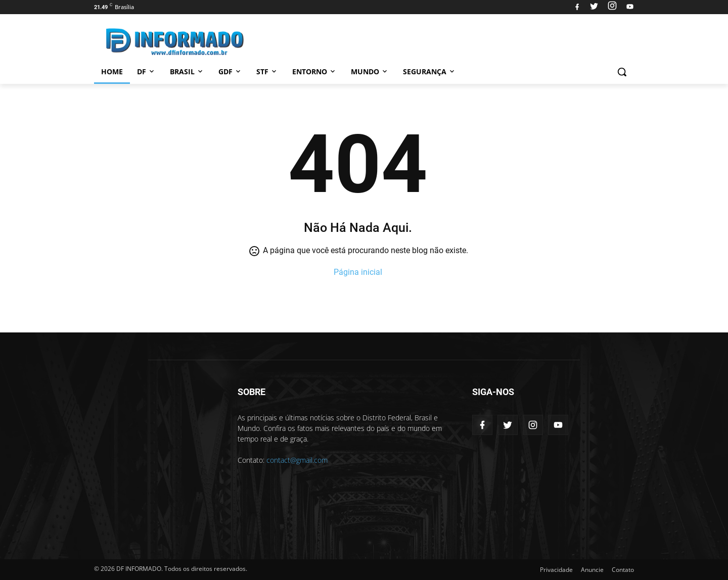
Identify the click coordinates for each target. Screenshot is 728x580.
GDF (230, 71)
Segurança (429, 71)
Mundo (370, 71)
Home (112, 71)
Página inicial (358, 272)
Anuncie (592, 570)
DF (146, 71)
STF (267, 71)
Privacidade (556, 570)
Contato (623, 570)
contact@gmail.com (297, 460)
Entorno (314, 71)
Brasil (187, 71)
